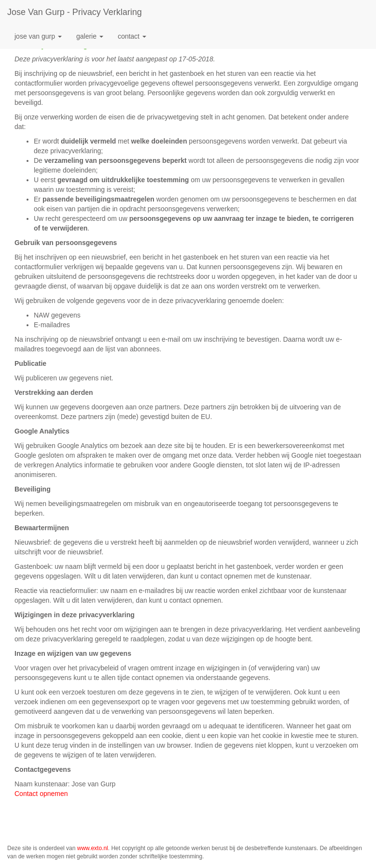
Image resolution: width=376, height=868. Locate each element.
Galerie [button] (90, 36)
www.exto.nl (93, 848)
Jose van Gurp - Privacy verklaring (75, 12)
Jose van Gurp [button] (38, 36)
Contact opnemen (41, 794)
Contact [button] (132, 36)
